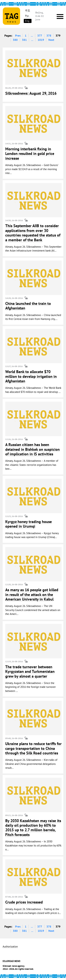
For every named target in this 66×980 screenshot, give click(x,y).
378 (49, 36)
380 (15, 40)
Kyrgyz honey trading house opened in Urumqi (29, 524)
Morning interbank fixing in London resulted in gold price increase (30, 154)
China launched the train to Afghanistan (28, 306)
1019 (41, 40)
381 (24, 40)
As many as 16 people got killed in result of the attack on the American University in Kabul (32, 594)
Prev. (18, 36)
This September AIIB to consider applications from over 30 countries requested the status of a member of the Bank (33, 233)
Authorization (10, 947)
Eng (27, 21)
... (32, 36)
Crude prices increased (24, 902)
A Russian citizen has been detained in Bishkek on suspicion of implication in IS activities (32, 449)
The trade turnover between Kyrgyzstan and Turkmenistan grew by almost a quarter (30, 671)
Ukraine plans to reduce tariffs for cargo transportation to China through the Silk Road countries (33, 748)
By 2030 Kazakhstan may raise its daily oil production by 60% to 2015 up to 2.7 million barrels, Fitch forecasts (33, 828)
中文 (28, 11)
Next (51, 40)
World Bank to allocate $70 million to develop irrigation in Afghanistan (31, 376)
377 (40, 36)
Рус (27, 16)
